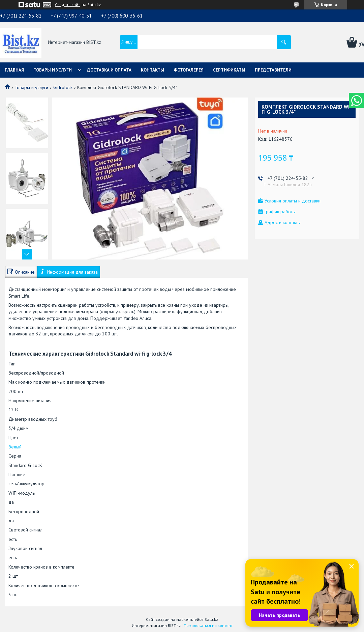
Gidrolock (63, 87)
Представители (273, 70)
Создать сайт (67, 5)
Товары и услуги (53, 70)
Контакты (153, 70)
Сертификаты (229, 70)
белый (15, 447)
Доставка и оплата (109, 70)
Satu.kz (211, 619)
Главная (14, 70)
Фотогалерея (189, 70)
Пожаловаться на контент (208, 625)
